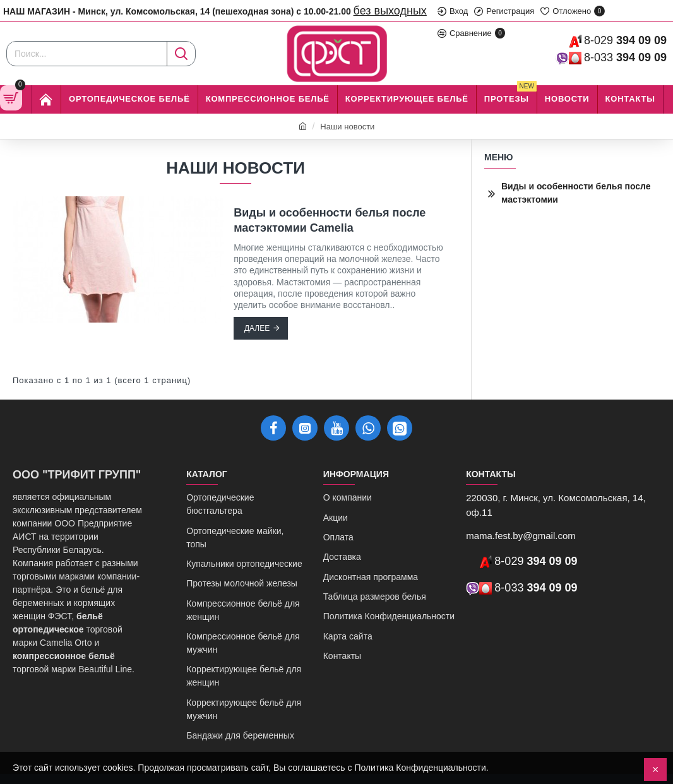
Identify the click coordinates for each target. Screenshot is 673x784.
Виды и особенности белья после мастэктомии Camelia (330, 220)
